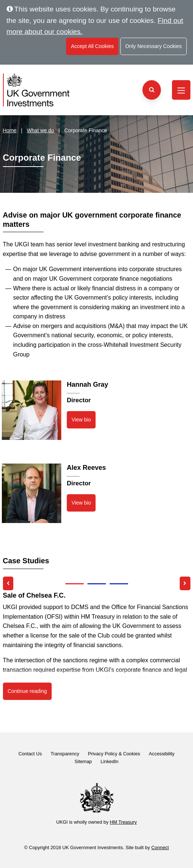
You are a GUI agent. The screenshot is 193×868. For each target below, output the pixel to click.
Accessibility (162, 754)
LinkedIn (110, 761)
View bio (81, 420)
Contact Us (30, 754)
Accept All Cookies (92, 46)
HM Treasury (123, 822)
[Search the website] (152, 90)
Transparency (65, 754)
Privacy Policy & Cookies (114, 754)
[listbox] (97, 641)
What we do (41, 130)
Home (10, 130)
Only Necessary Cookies (153, 46)
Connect (160, 848)
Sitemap (83, 761)
